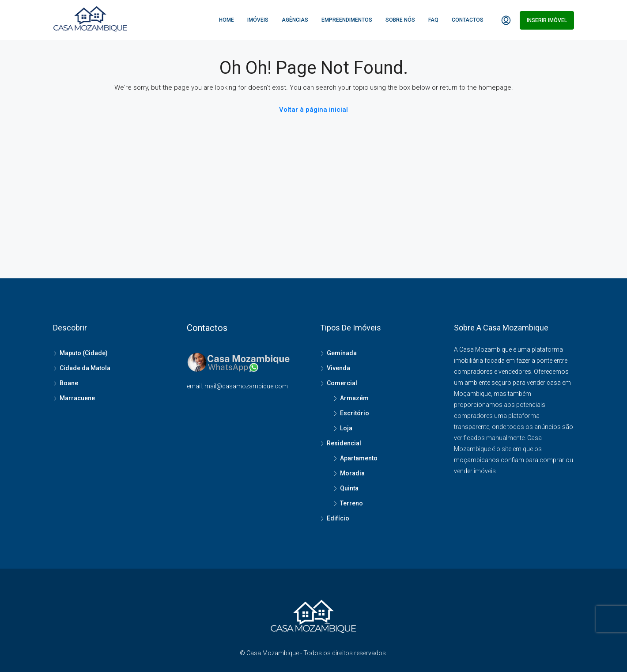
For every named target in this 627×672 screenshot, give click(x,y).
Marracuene (77, 398)
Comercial (342, 383)
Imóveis (258, 20)
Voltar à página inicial (313, 110)
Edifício (338, 518)
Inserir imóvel (547, 20)
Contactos (468, 20)
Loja (346, 428)
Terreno (351, 503)
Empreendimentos (347, 20)
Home (227, 20)
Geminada (342, 353)
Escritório (355, 413)
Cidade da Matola (85, 368)
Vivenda (338, 368)
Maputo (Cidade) (84, 353)
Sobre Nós (400, 20)
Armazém (354, 398)
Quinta (349, 488)
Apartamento (359, 458)
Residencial (344, 443)
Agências (295, 20)
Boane (69, 383)
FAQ (433, 20)
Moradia (352, 473)
